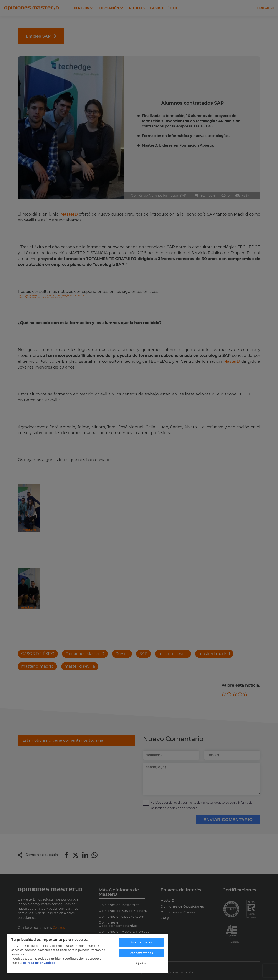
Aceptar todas (141, 942)
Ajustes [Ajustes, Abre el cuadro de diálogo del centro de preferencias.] (141, 963)
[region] (88, 953)
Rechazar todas (141, 953)
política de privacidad (39, 963)
